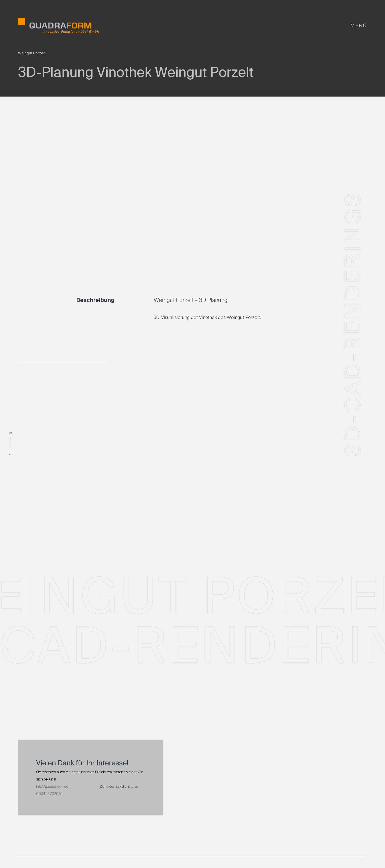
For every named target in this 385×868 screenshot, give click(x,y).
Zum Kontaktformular (119, 786)
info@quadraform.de (52, 786)
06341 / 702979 (49, 794)
